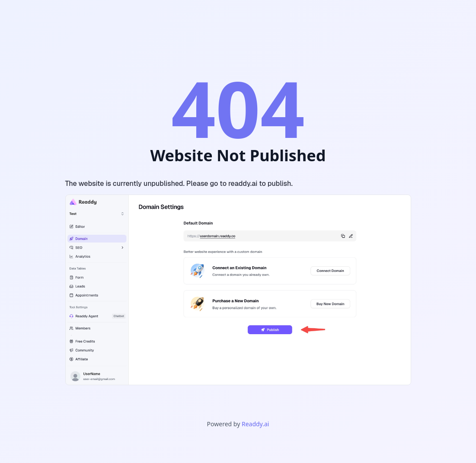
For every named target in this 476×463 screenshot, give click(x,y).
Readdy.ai (255, 424)
